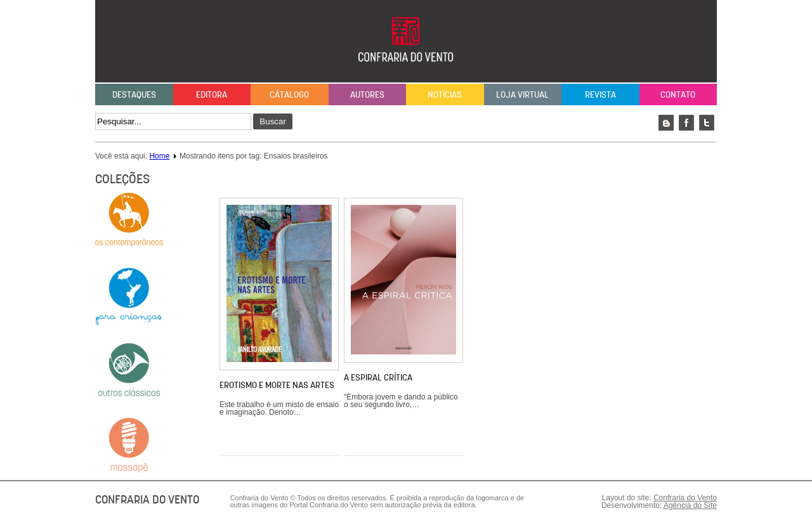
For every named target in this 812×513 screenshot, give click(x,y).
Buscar (272, 121)
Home (159, 156)
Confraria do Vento (685, 498)
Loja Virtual (522, 94)
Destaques (134, 94)
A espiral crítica (378, 377)
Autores (367, 94)
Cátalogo (289, 94)
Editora (212, 94)
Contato (678, 94)
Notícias (445, 94)
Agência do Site (690, 505)
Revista (600, 94)
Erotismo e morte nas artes (277, 385)
